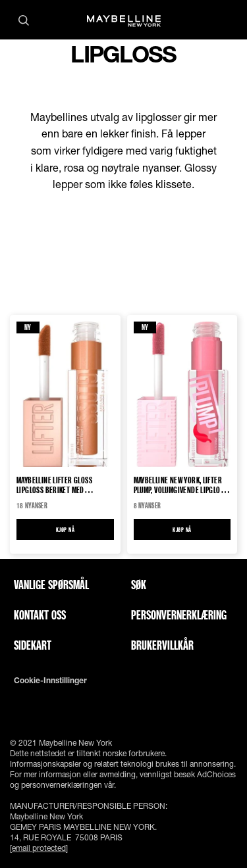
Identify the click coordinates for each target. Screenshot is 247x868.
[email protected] (39, 848)
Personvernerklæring (179, 615)
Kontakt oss (40, 615)
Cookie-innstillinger (50, 681)
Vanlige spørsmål (51, 585)
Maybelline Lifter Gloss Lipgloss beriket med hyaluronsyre (54, 485)
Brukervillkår (162, 645)
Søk (139, 585)
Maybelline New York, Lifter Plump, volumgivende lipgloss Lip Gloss (181, 485)
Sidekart (33, 645)
